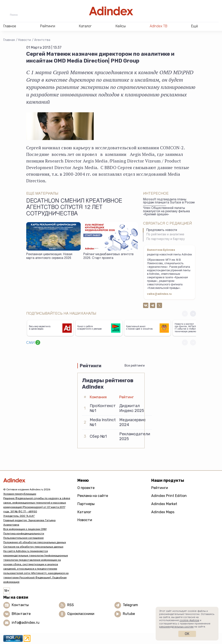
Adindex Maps (163, 512)
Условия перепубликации (20, 494)
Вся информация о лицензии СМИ (25, 529)
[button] (193, 314)
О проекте (86, 488)
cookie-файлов (189, 620)
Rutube (129, 614)
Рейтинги (160, 488)
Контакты (20, 605)
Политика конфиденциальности (24, 533)
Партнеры (86, 504)
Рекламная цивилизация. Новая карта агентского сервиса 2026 (49, 256)
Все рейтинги (135, 366)
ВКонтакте (21, 614)
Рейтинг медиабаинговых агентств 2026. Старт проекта (108, 256)
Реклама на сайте (93, 496)
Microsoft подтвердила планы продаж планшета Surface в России (169, 201)
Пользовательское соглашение (23, 538)
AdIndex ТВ (159, 26)
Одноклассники (81, 614)
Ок (187, 634)
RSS (71, 605)
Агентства (42, 40)
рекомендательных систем (176, 627)
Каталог (84, 512)
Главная (9, 40)
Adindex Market (164, 504)
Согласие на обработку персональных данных (33, 547)
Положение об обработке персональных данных (35, 542)
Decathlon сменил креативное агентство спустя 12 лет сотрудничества (74, 208)
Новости (24, 40)
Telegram (130, 605)
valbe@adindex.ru (159, 294)
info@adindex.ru (26, 623)
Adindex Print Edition (169, 496)
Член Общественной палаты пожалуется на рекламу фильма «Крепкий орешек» (166, 211)
